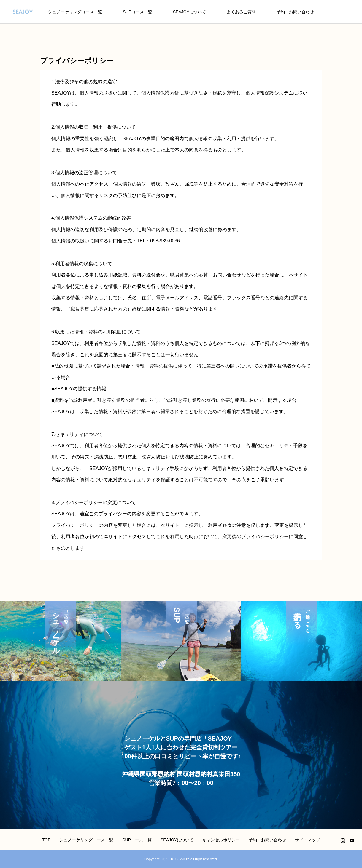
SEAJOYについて (189, 12)
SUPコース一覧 (138, 12)
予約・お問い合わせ (295, 12)
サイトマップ (307, 840)
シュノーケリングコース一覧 (75, 12)
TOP (46, 840)
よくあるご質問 (241, 12)
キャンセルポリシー (221, 840)
